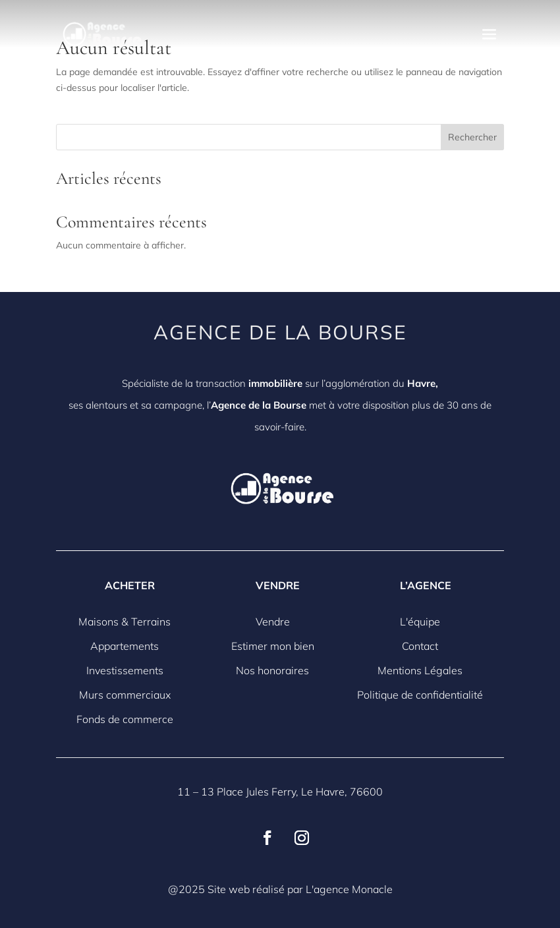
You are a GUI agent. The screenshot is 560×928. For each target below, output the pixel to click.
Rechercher (472, 137)
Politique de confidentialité (420, 695)
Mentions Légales (420, 670)
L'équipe (420, 622)
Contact (420, 646)
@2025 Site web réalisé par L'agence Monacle (280, 889)
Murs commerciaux (125, 695)
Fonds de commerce (125, 719)
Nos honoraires (272, 670)
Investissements (125, 670)
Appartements (125, 646)
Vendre (273, 622)
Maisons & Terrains (125, 622)
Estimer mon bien (273, 646)
